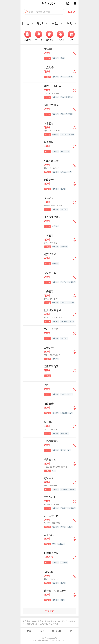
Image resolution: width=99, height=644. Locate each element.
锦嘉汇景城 (50, 254)
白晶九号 (49, 68)
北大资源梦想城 (52, 310)
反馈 (70, 631)
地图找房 (72, 12)
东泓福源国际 (51, 161)
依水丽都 (49, 124)
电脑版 (41, 631)
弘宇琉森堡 (50, 535)
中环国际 (49, 236)
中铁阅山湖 (50, 497)
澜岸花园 (49, 142)
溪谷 (46, 385)
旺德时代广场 (51, 553)
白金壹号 (49, 348)
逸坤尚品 (49, 198)
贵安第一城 (50, 273)
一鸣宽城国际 (51, 441)
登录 (29, 631)
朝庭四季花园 (51, 366)
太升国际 (49, 292)
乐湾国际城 (50, 460)
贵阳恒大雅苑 (51, 105)
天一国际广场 (51, 516)
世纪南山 (49, 49)
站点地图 (56, 631)
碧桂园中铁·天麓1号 (55, 591)
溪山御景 (49, 404)
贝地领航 (49, 572)
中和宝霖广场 (51, 329)
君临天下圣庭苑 (52, 86)
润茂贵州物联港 (52, 217)
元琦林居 (49, 478)
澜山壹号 (49, 180)
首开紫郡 (49, 422)
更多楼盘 (49, 611)
